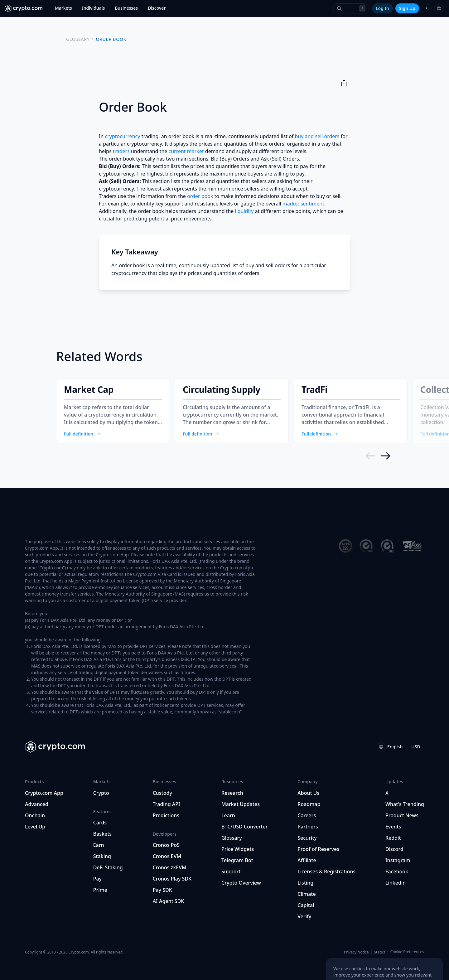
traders (121, 151)
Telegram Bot (237, 860)
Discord (394, 849)
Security (307, 838)
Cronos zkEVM (170, 867)
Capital (306, 905)
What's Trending (405, 804)
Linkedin (396, 883)
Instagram (398, 860)
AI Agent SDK (169, 901)
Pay (97, 879)
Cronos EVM (167, 856)
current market (186, 151)
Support (231, 871)
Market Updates (241, 804)
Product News (402, 815)
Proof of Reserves (318, 849)
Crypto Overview (241, 883)
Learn (228, 815)
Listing (305, 883)
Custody (162, 793)
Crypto (101, 793)
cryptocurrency (122, 136)
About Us (308, 793)
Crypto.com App (44, 793)
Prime (100, 890)
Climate (307, 894)
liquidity (244, 211)
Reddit (393, 838)
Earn (99, 845)
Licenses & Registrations (326, 871)
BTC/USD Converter (244, 827)
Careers (307, 815)
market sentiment (303, 204)
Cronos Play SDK (172, 879)
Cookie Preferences (407, 952)
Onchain (35, 815)
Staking (102, 856)
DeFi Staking (108, 867)
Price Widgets (238, 849)
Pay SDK (162, 890)
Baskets (102, 834)
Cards (100, 823)
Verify (304, 916)
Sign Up (407, 8)
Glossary (232, 838)
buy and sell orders (317, 136)
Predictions (166, 815)
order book (200, 196)
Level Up (35, 827)
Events (393, 827)
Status (380, 952)
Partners (308, 827)
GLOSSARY (78, 39)
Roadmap (309, 804)
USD (416, 747)
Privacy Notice (356, 952)
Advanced (37, 804)
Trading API (167, 804)
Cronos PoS (166, 845)
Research (232, 793)
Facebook (397, 871)
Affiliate (307, 860)
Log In (382, 8)
